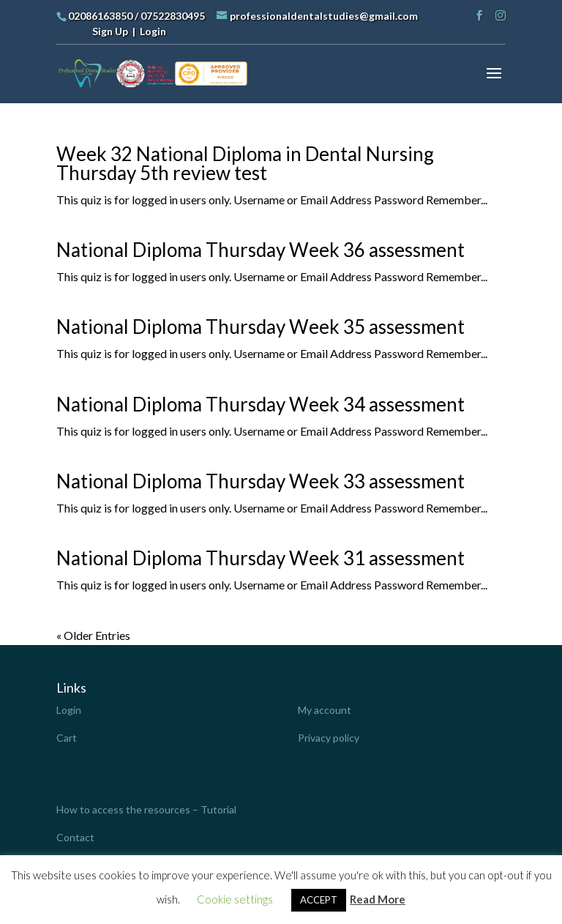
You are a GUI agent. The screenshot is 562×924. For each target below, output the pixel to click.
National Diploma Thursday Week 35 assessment (261, 327)
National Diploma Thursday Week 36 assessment (261, 250)
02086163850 (100, 16)
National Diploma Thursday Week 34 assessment (261, 404)
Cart (67, 738)
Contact (75, 837)
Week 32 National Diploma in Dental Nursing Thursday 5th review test (245, 163)
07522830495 (173, 16)
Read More (378, 899)
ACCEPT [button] (319, 900)
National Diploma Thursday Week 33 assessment (261, 481)
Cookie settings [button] (235, 899)
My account (325, 710)
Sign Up (110, 31)
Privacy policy (329, 738)
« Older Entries (93, 635)
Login (153, 31)
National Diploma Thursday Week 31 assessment (261, 558)
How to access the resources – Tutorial (146, 809)
